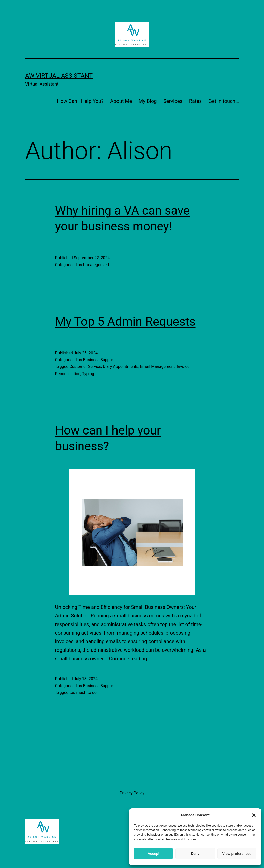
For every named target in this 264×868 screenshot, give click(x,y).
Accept (153, 854)
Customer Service (85, 367)
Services (173, 101)
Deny (195, 854)
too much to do (83, 692)
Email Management (158, 367)
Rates (196, 101)
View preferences (237, 854)
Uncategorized (96, 265)
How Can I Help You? (80, 101)
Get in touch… (224, 101)
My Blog (148, 101)
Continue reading (128, 659)
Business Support (99, 360)
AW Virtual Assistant (59, 76)
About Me (121, 101)
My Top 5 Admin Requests (125, 321)
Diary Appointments (121, 367)
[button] (254, 815)
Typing (88, 374)
